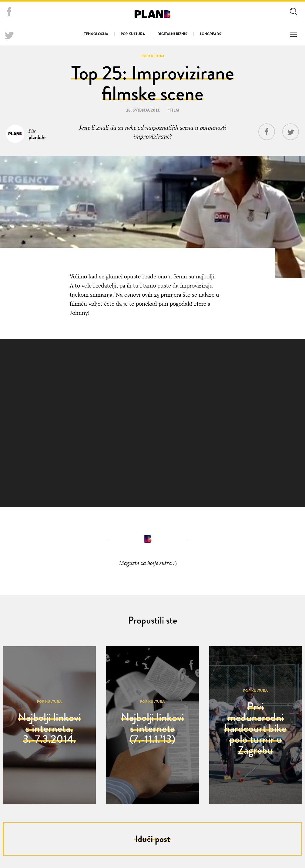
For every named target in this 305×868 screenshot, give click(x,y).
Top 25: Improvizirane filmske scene (153, 83)
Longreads (211, 34)
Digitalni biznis (172, 34)
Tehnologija (96, 34)
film (174, 110)
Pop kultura (133, 34)
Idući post (153, 839)
